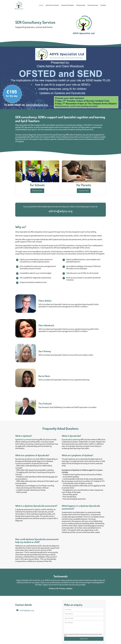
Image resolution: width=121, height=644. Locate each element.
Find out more (37, 191)
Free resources (93, 5)
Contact (103, 5)
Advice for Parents (68, 5)
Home (41, 5)
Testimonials (81, 5)
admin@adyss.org (27, 611)
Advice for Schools (52, 5)
